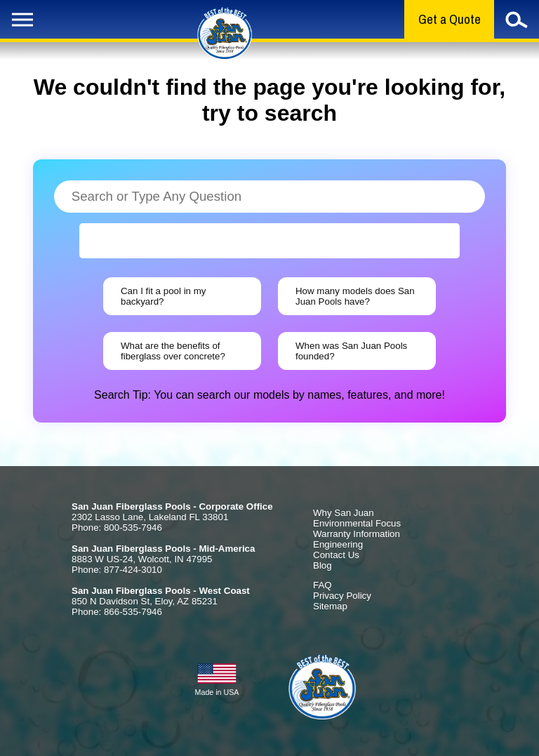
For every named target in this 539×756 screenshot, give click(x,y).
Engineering (338, 544)
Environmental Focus (357, 523)
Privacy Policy (342, 596)
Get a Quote (450, 19)
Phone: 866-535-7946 (117, 612)
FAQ (322, 585)
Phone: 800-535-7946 (117, 528)
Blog (322, 565)
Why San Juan (344, 513)
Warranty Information (357, 534)
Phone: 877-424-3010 (117, 570)
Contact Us (336, 555)
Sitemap (330, 606)
